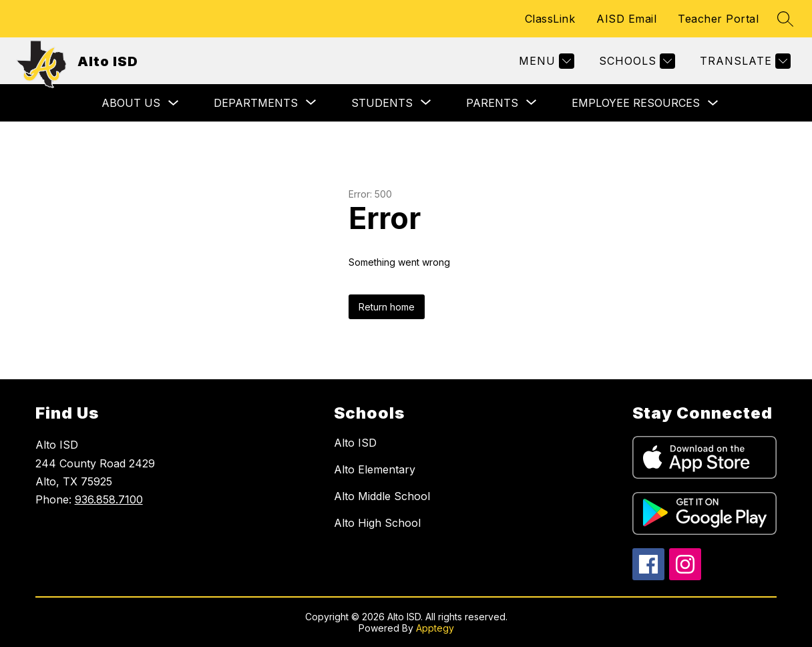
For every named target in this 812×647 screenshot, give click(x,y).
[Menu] (545, 61)
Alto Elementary (375, 469)
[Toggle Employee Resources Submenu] (713, 103)
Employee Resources (636, 103)
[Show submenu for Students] (382, 103)
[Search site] (785, 19)
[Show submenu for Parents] (492, 103)
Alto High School (377, 523)
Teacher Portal (718, 19)
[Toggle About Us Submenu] (174, 103)
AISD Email (626, 19)
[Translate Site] (744, 61)
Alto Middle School (382, 496)
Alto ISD (355, 443)
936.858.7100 (109, 499)
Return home (387, 307)
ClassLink (550, 19)
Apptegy (435, 628)
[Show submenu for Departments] (256, 103)
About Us (131, 103)
